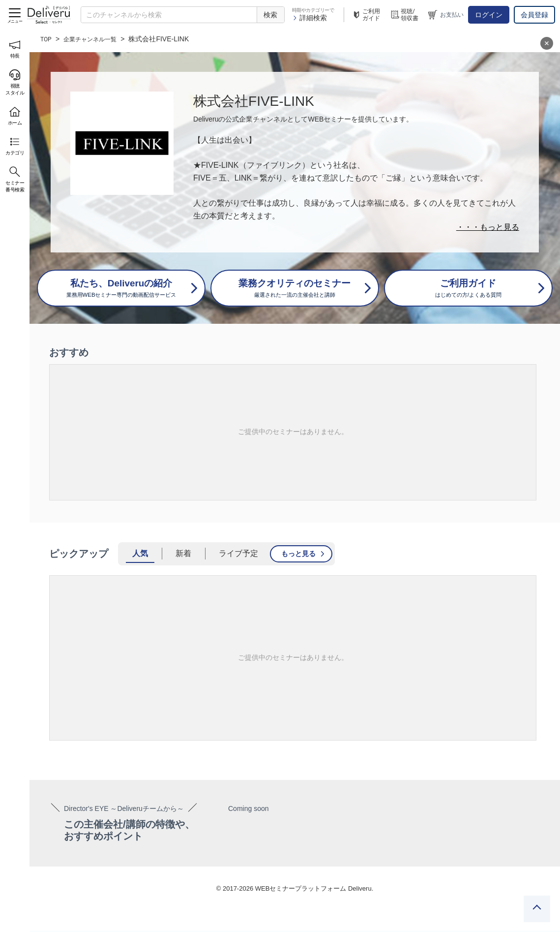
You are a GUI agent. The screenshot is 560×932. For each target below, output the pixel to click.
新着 (183, 555)
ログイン (489, 15)
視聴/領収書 (404, 15)
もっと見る (298, 555)
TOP (47, 39)
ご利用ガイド (366, 15)
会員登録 (534, 15)
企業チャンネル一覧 (96, 39)
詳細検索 (309, 18)
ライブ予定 (238, 555)
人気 (140, 555)
